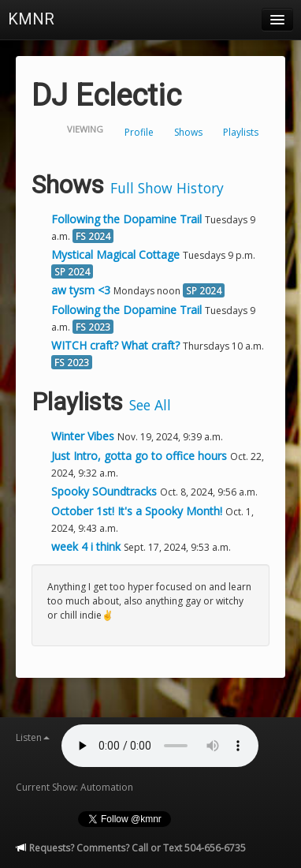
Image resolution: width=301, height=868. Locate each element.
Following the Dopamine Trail (126, 219)
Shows (188, 132)
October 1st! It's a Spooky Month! (138, 511)
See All (150, 405)
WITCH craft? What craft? (115, 345)
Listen (33, 737)
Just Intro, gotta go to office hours (141, 456)
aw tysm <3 (81, 290)
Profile (139, 132)
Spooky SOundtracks (106, 491)
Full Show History (167, 188)
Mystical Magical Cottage (115, 254)
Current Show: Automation (74, 787)
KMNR (31, 19)
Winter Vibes (84, 436)
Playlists (241, 132)
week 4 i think (87, 546)
